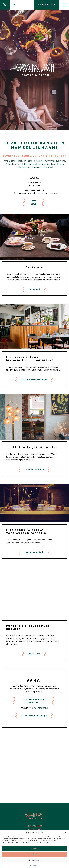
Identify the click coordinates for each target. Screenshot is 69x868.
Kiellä (34, 854)
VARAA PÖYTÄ (47, 5)
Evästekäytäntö (33, 865)
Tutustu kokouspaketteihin (34, 379)
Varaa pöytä (34, 202)
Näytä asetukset (34, 860)
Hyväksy (34, 848)
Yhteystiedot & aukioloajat (34, 715)
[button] (66, 832)
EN (14, 5)
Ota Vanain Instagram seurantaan (34, 701)
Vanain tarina (34, 654)
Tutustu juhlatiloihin (34, 469)
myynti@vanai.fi (41, 708)
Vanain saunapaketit (34, 552)
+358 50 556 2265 (35, 826)
